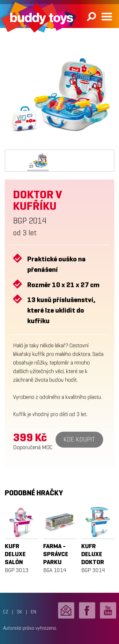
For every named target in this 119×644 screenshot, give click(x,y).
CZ (6, 612)
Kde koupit (79, 439)
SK (20, 612)
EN (33, 612)
